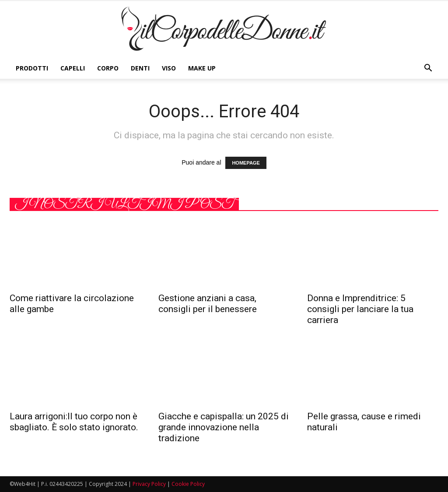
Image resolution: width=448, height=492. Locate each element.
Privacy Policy (149, 484)
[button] (428, 68)
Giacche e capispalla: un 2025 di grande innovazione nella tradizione (224, 427)
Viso (169, 68)
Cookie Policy (188, 484)
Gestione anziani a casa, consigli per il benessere (208, 304)
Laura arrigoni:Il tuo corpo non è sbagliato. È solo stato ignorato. (74, 422)
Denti (140, 68)
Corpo (108, 68)
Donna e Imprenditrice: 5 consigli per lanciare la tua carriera (360, 309)
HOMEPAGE (246, 163)
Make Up (202, 68)
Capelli (73, 68)
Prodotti (32, 68)
